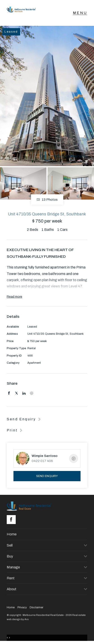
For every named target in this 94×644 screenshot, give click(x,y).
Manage (13, 567)
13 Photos (47, 200)
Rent (11, 578)
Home (12, 534)
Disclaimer (36, 607)
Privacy (22, 607)
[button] (15, 430)
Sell (10, 545)
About (12, 589)
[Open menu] (80, 13)
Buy (10, 556)
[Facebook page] (12, 520)
